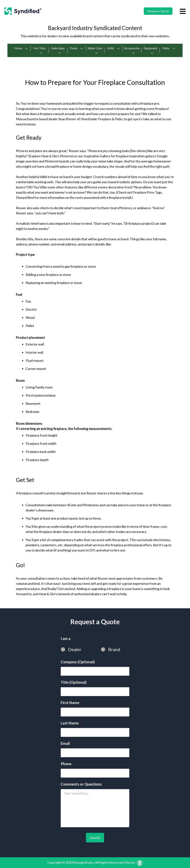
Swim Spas (58, 50)
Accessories (132, 50)
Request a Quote (158, 11)
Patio (169, 48)
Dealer (75, 649)
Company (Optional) (78, 662)
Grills (113, 48)
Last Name (71, 723)
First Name (71, 703)
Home (21, 48)
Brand (114, 649)
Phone (66, 764)
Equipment (150, 50)
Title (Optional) (74, 682)
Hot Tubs (40, 50)
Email (67, 743)
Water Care (95, 50)
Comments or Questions (81, 784)
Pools (77, 48)
